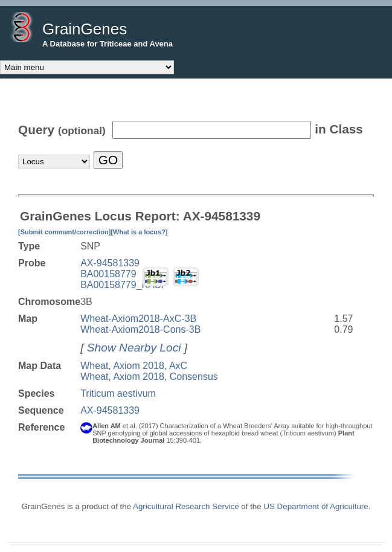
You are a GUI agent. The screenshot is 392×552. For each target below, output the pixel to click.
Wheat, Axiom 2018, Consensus (149, 377)
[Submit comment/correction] (64, 232)
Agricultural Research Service (186, 506)
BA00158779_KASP (124, 285)
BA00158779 (108, 274)
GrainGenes (85, 29)
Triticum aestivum (118, 393)
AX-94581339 (110, 263)
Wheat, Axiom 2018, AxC (134, 366)
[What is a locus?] (139, 232)
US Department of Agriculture (316, 506)
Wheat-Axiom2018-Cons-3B (140, 329)
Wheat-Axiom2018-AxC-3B (138, 319)
